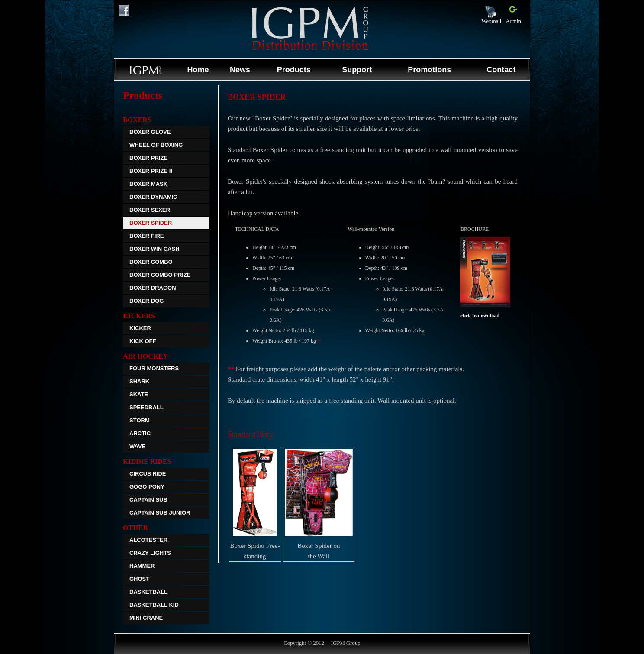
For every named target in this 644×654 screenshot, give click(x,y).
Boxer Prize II (151, 171)
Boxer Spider (151, 223)
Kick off (143, 341)
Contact (501, 70)
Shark (139, 381)
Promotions (429, 70)
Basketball (148, 592)
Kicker (140, 328)
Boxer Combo (151, 262)
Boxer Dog (147, 301)
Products (294, 70)
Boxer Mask (148, 184)
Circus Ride (148, 474)
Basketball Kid (154, 605)
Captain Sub (148, 500)
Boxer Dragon (153, 288)
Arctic (140, 433)
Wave (137, 446)
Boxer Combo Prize (160, 275)
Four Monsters (154, 368)
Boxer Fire (147, 236)
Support (357, 70)
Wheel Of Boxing (156, 145)
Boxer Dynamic (153, 197)
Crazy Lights (150, 553)
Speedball (147, 407)
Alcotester (148, 540)
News (240, 70)
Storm (140, 420)
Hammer (142, 566)
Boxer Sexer (150, 210)
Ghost (139, 579)
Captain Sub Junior (160, 513)
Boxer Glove (150, 132)
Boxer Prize (148, 158)
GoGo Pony (147, 487)
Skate (139, 394)
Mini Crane (146, 618)
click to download (480, 316)
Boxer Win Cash (155, 249)
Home (198, 70)
